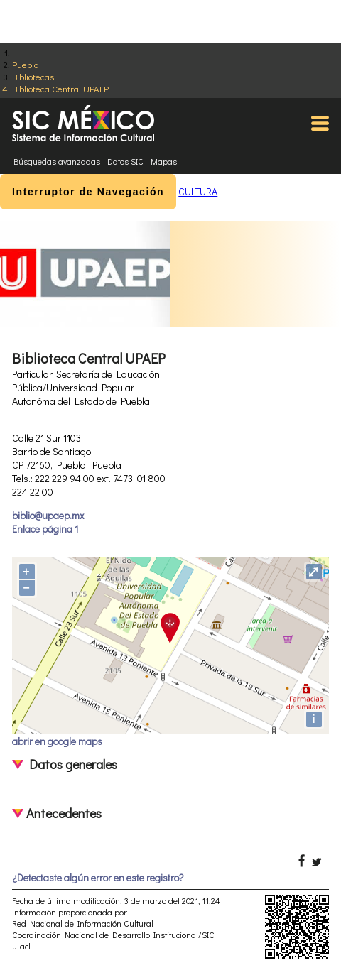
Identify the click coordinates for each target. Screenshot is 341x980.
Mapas (164, 161)
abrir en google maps (57, 741)
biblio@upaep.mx (48, 515)
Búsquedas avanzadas (57, 161)
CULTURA (198, 191)
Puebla (26, 64)
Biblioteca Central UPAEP (60, 88)
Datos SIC (125, 161)
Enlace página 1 (45, 529)
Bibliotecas (33, 76)
